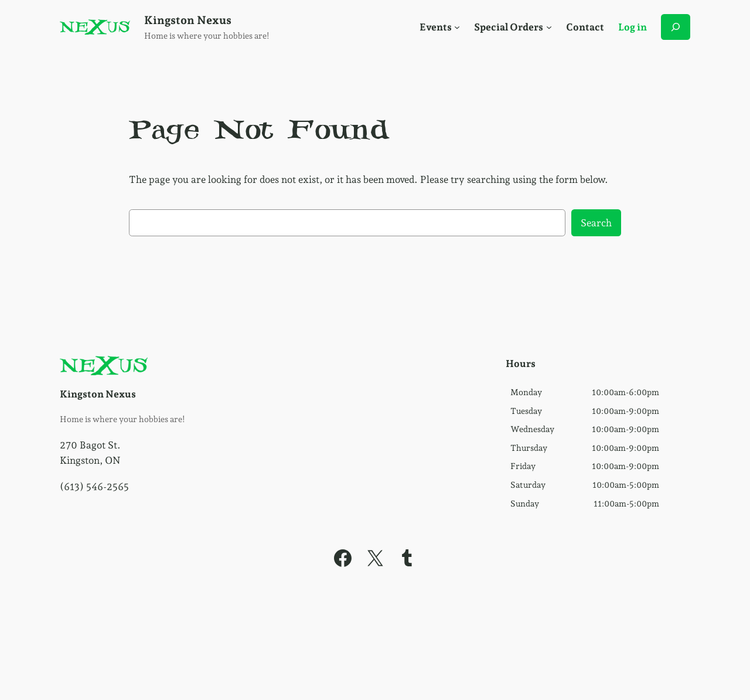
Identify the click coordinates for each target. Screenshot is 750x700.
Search (596, 223)
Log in (633, 27)
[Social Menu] (457, 27)
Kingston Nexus (188, 20)
